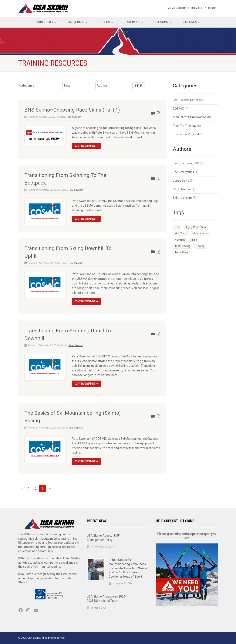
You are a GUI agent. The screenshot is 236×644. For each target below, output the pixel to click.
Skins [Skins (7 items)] (194, 240)
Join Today (46, 22)
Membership (177, 8)
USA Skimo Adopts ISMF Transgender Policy (103, 538)
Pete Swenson (74, 117)
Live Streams (118, 33)
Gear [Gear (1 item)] (178, 227)
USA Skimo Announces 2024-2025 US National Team (107, 599)
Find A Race (77, 22)
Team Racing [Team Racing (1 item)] (183, 246)
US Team (105, 22)
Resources (133, 22)
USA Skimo (163, 22)
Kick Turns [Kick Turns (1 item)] (181, 234)
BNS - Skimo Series (186, 100)
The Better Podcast (186, 134)
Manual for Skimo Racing (190, 117)
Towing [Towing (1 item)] (200, 246)
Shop (212, 8)
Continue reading (87, 146)
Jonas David (181, 181)
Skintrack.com (182, 198)
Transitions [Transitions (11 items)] (181, 252)
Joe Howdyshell (183, 172)
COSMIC (178, 109)
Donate (197, 8)
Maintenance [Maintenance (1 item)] (201, 234)
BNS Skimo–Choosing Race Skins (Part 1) (72, 110)
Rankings (191, 22)
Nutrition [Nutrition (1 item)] (180, 240)
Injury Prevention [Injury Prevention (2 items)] (196, 227)
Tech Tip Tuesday (185, 126)
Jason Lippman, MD (186, 163)
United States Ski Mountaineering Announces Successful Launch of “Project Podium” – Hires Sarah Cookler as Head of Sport (129, 568)
